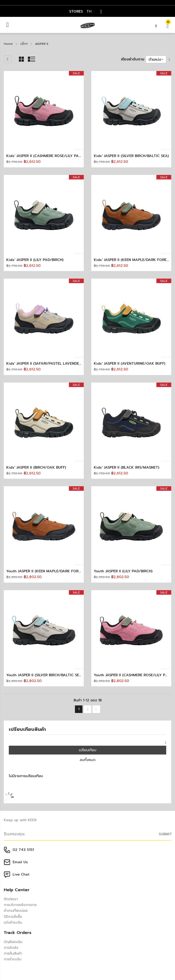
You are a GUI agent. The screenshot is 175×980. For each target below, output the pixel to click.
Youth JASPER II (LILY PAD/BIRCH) (123, 571)
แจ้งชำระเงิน (13, 922)
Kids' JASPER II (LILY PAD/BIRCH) (35, 260)
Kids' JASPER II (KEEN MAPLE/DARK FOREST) (133, 260)
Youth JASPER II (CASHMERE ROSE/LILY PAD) (133, 675)
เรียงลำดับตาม (133, 59)
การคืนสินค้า (13, 953)
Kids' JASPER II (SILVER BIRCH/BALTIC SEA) (131, 156)
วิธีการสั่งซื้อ (13, 917)
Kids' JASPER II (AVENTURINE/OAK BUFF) (129, 364)
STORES (76, 11)
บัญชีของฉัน (13, 942)
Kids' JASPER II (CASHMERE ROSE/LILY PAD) (44, 156)
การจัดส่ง (11, 948)
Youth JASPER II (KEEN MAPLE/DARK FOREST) (46, 571)
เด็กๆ (24, 44)
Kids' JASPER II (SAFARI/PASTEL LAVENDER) (44, 364)
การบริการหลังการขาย (20, 905)
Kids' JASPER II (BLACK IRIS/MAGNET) (126, 467)
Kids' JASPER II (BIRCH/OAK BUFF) (36, 467)
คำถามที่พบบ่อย (16, 911)
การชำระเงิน (13, 959)
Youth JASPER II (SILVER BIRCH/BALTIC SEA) (45, 675)
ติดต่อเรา (11, 899)
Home (8, 44)
